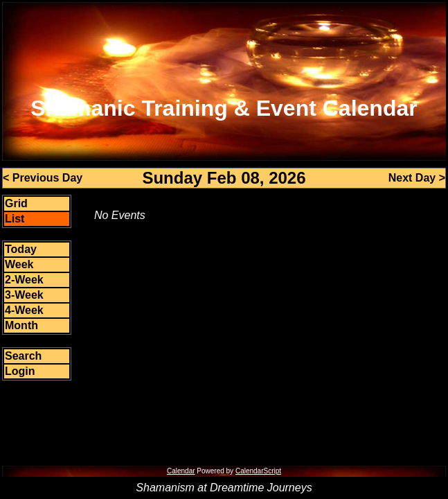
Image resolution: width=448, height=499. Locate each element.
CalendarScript (258, 471)
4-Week (24, 310)
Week (19, 264)
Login (20, 371)
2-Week (24, 280)
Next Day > (417, 178)
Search (23, 356)
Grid (16, 203)
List (15, 219)
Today (21, 249)
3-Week (24, 295)
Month (21, 325)
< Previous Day (43, 178)
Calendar (181, 471)
